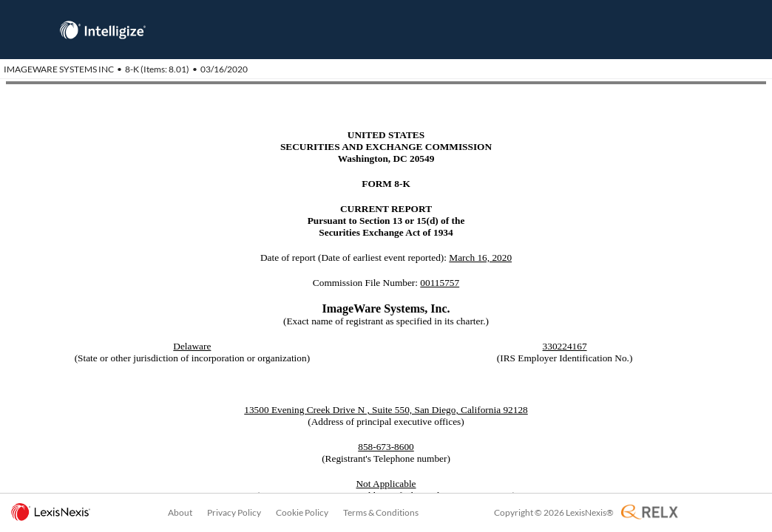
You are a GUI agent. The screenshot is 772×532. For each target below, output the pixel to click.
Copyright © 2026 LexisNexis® (554, 512)
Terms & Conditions (381, 512)
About (180, 512)
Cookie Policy (302, 512)
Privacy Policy (234, 512)
